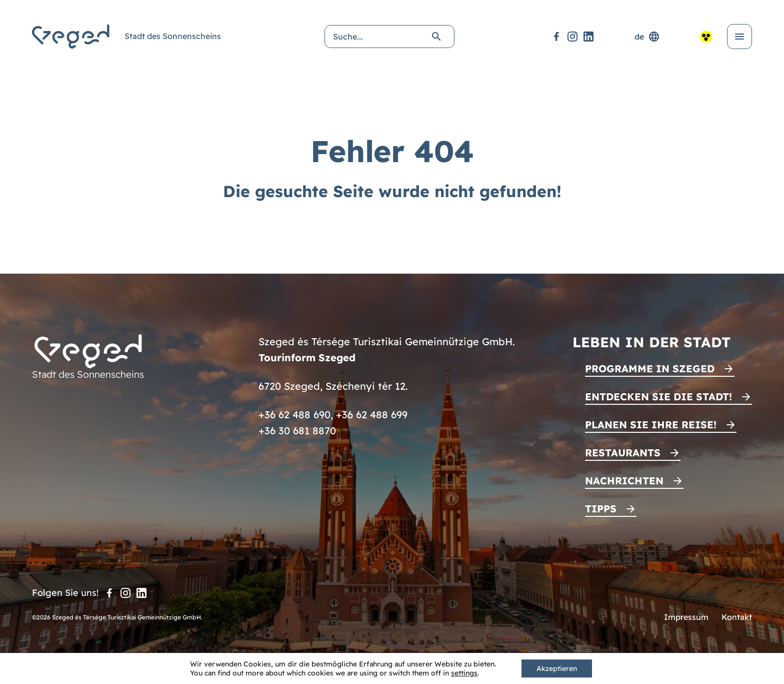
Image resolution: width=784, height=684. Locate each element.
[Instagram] (572, 37)
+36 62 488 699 (372, 415)
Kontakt (737, 617)
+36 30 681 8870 (297, 431)
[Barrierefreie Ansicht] (706, 37)
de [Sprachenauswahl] (647, 37)
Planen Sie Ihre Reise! (651, 425)
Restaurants (623, 453)
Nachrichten (624, 481)
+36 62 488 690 (294, 415)
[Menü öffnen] (739, 37)
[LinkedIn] (588, 37)
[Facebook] (556, 37)
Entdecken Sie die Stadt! (658, 397)
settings (464, 673)
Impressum (686, 617)
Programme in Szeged (650, 369)
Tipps (601, 509)
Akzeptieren (557, 668)
